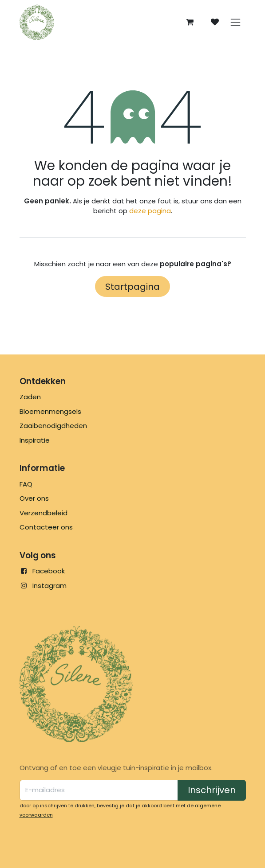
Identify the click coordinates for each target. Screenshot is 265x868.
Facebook (49, 571)
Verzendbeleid (44, 513)
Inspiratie (35, 440)
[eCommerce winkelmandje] (190, 22)
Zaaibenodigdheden (53, 426)
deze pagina (150, 211)
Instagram (49, 586)
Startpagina (132, 287)
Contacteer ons (46, 527)
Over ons (34, 498)
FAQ (26, 484)
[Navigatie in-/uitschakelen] (235, 22)
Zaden (30, 397)
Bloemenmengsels (50, 411)
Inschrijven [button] (212, 790)
